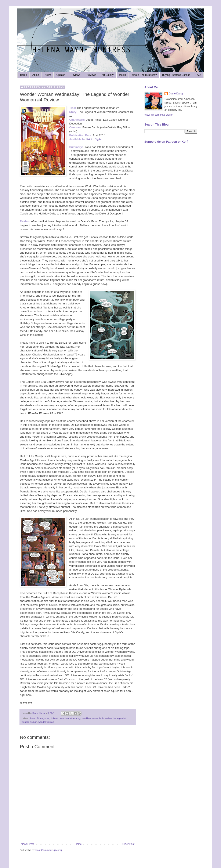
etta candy (75, 718)
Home (23, 75)
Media (123, 75)
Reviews (75, 75)
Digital (98, 139)
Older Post (128, 844)
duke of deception (60, 718)
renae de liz (98, 718)
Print (89, 139)
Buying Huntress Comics (176, 75)
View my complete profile (158, 115)
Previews (91, 75)
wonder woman (46, 722)
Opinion (61, 75)
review (108, 718)
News (48, 75)
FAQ (198, 75)
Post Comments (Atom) (49, 850)
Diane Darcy (176, 94)
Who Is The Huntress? (144, 75)
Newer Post (28, 844)
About (36, 75)
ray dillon (86, 718)
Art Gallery (108, 75)
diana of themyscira (40, 718)
